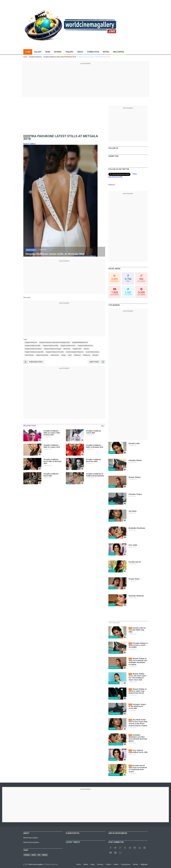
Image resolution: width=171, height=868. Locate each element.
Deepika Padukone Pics (85, 346)
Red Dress (67, 349)
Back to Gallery (29, 144)
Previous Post (33, 362)
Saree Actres (55, 355)
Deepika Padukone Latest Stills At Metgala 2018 (55, 342)
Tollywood (77, 355)
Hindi (70, 355)
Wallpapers (119, 52)
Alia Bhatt (113, 729)
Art (39, 855)
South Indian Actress (92, 352)
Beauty (45, 855)
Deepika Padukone (31, 342)
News (48, 52)
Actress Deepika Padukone (75, 352)
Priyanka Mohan (114, 652)
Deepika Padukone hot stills (55, 352)
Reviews (58, 52)
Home (28, 52)
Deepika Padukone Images (53, 349)
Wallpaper (144, 864)
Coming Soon (93, 52)
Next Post (97, 362)
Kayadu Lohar (114, 637)
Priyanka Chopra (114, 713)
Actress (86, 349)
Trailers (69, 52)
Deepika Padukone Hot (68, 346)
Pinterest (112, 185)
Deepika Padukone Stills (33, 346)
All (103, 426)
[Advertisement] (85, 80)
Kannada (95, 355)
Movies (106, 52)
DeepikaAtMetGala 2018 (80, 342)
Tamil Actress (29, 355)
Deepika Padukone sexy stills (34, 352)
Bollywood (87, 355)
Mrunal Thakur (114, 668)
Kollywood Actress (42, 355)
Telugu (63, 355)
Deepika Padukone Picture (33, 349)
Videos (80, 52)
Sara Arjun (113, 759)
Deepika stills (77, 349)
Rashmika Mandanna (116, 744)
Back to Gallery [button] (31, 250)
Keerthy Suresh (114, 775)
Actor (34, 855)
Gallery (38, 52)
